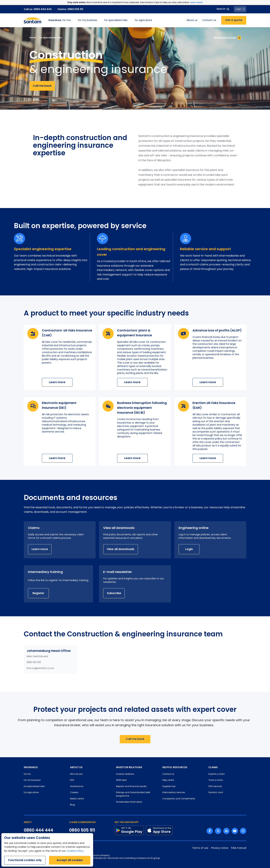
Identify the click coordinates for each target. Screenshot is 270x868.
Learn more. (196, 2)
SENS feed (121, 780)
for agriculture (143, 20)
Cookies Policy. (75, 851)
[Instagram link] (243, 831)
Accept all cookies (70, 860)
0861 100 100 (34, 662)
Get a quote (234, 20)
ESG (72, 780)
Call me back (42, 86)
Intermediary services (174, 793)
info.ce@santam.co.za (40, 668)
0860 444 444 (38, 830)
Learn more (57, 382)
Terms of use (200, 848)
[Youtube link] (235, 831)
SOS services (215, 787)
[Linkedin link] (226, 831)
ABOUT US (76, 767)
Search (223, 9)
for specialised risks (116, 20)
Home (33, 38)
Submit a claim (217, 774)
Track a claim (216, 780)
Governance (77, 787)
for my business (87, 20)
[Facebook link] (210, 831)
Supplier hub (169, 787)
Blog (72, 805)
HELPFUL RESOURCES (175, 767)
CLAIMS (213, 767)
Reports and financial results (131, 787)
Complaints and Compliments (179, 799)
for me (60, 20)
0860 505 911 (82, 830)
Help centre (168, 780)
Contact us (209, 20)
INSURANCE (31, 767)
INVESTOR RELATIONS (129, 767)
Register (38, 593)
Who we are (76, 774)
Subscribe (114, 593)
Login (189, 549)
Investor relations (125, 774)
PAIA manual (239, 848)
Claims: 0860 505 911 (70, 9)
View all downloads (121, 549)
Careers (74, 793)
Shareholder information (129, 802)
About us (192, 20)
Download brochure (227, 38)
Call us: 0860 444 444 (38, 9)
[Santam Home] (32, 20)
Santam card (216, 793)
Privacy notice (220, 848)
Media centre (77, 799)
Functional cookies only (25, 860)
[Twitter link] (218, 831)
